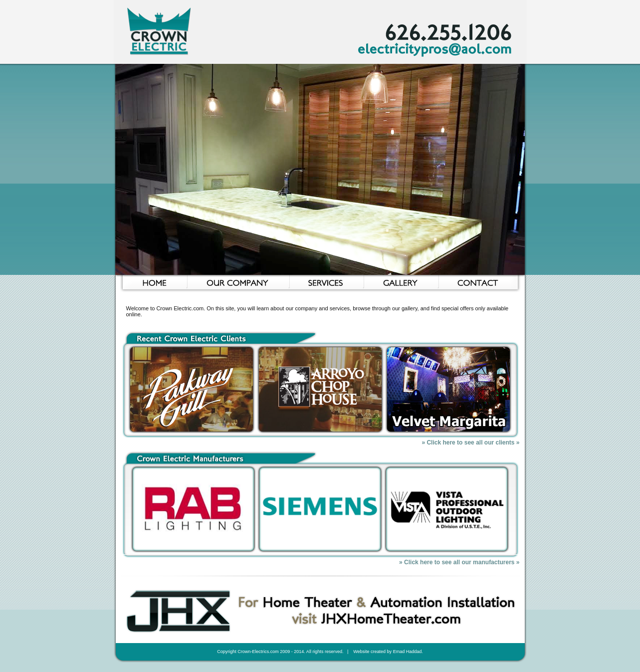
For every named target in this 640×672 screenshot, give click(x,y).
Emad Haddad (408, 652)
